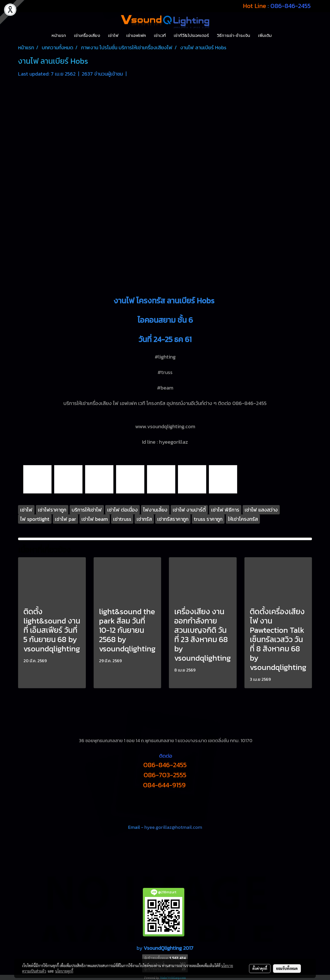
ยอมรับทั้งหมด (287, 968)
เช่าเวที (160, 36)
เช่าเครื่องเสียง (87, 36)
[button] (280, 36)
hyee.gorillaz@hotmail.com (173, 827)
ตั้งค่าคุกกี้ (260, 968)
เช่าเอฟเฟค (136, 36)
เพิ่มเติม (265, 36)
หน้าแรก (59, 36)
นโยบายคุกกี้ (64, 971)
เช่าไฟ (113, 36)
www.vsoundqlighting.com (165, 426)
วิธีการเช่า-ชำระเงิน (233, 36)
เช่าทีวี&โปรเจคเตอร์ (191, 36)
